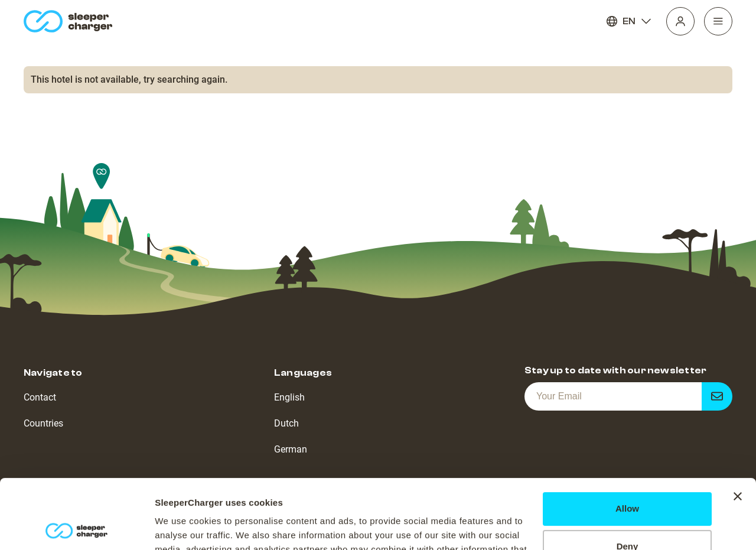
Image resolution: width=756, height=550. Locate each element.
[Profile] (680, 21)
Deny (628, 477)
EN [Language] (629, 21)
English (289, 397)
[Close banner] (738, 427)
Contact (40, 397)
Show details (182, 527)
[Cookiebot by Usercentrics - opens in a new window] (76, 527)
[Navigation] (718, 21)
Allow (627, 439)
